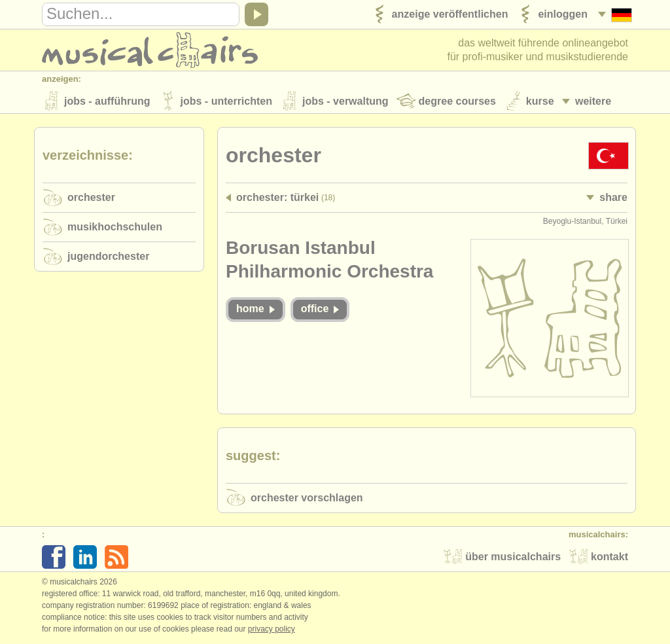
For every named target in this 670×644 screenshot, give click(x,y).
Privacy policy (272, 630)
